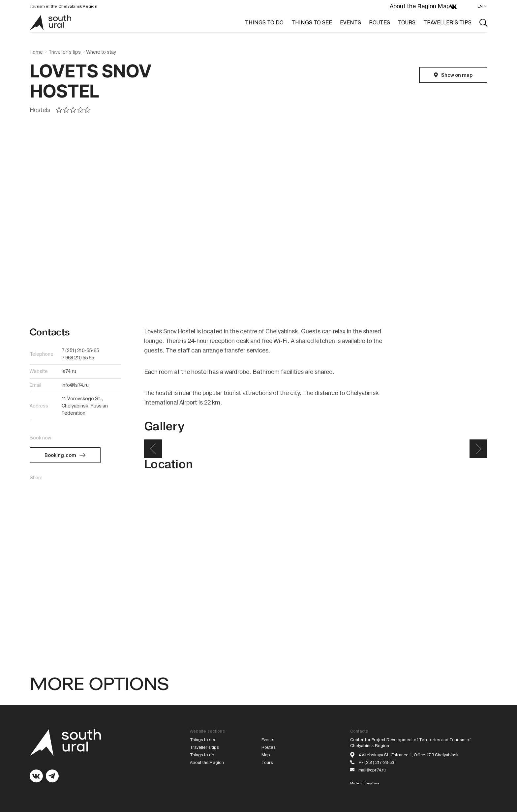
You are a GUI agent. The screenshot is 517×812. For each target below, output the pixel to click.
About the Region (413, 6)
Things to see (203, 740)
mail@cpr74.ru (372, 770)
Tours (267, 762)
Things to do (202, 755)
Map (444, 6)
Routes (269, 747)
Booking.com (60, 455)
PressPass (371, 783)
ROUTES (380, 23)
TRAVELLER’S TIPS (447, 23)
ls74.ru (69, 371)
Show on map (457, 75)
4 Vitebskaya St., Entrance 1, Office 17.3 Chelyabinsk (409, 755)
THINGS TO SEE (312, 23)
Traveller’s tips (65, 52)
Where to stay (101, 52)
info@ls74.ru (75, 385)
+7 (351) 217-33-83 (376, 762)
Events (268, 740)
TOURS (407, 23)
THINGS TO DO (264, 23)
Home (36, 52)
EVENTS (350, 23)
